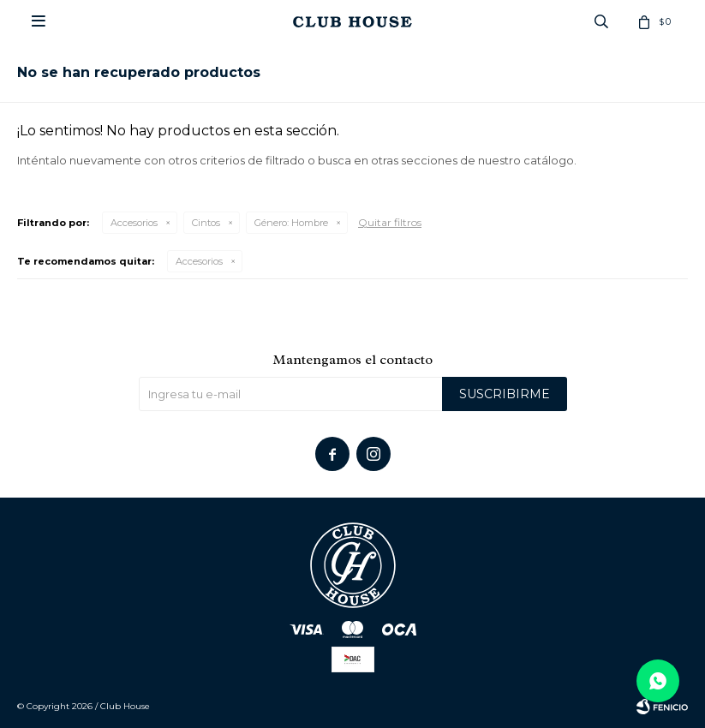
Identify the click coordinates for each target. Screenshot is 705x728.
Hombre (291, 223)
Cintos (206, 223)
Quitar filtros (390, 222)
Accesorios (134, 223)
